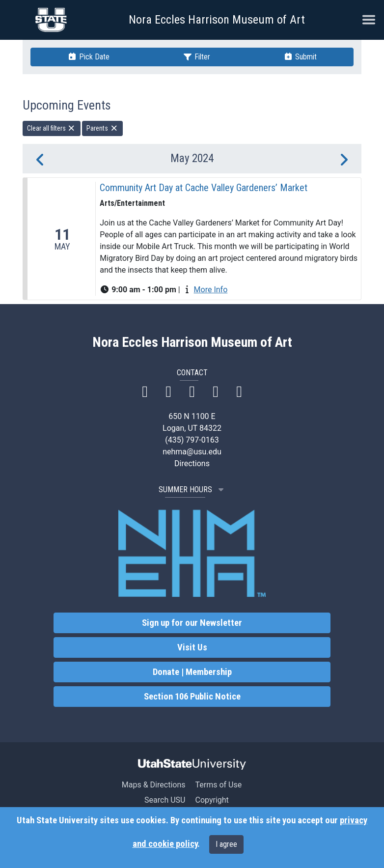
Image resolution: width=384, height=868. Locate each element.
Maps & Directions (154, 785)
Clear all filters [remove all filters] (52, 128)
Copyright (212, 800)
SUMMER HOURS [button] (192, 490)
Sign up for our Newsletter (192, 623)
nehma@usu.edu (192, 452)
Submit (300, 57)
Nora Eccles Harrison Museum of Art (217, 20)
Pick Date (88, 57)
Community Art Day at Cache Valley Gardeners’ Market (204, 188)
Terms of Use (218, 785)
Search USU (165, 800)
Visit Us (192, 647)
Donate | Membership (192, 672)
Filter (196, 57)
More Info (211, 290)
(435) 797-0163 (192, 440)
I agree (226, 844)
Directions (192, 463)
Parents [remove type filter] (102, 128)
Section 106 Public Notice (192, 697)
